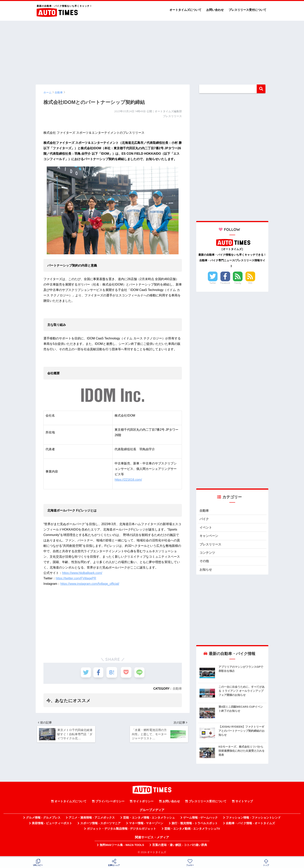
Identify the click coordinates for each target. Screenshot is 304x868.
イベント (206, 528)
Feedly (238, 283)
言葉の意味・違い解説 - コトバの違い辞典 (180, 846)
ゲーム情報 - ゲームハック (200, 819)
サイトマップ (244, 803)
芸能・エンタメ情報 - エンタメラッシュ (149, 819)
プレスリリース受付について (247, 10)
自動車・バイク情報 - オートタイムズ (250, 825)
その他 (204, 562)
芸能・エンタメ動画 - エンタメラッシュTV (192, 830)
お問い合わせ (215, 10)
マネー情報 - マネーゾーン (146, 825)
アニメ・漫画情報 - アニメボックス (92, 819)
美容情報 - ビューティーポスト (52, 825)
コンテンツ (208, 554)
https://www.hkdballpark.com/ (82, 573)
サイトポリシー (143, 803)
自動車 (177, 689)
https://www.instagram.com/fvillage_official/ (90, 584)
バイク (204, 519)
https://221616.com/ (128, 480)
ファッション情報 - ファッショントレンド (253, 819)
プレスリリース (211, 545)
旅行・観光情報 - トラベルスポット (195, 825)
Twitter (213, 283)
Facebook (225, 283)
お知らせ (206, 571)
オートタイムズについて (185, 10)
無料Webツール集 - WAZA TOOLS (122, 846)
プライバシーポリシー (110, 803)
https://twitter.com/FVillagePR (76, 578)
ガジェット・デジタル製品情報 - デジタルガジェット (122, 830)
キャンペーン (209, 536)
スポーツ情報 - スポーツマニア (100, 825)
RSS (250, 283)
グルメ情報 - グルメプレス (43, 819)
